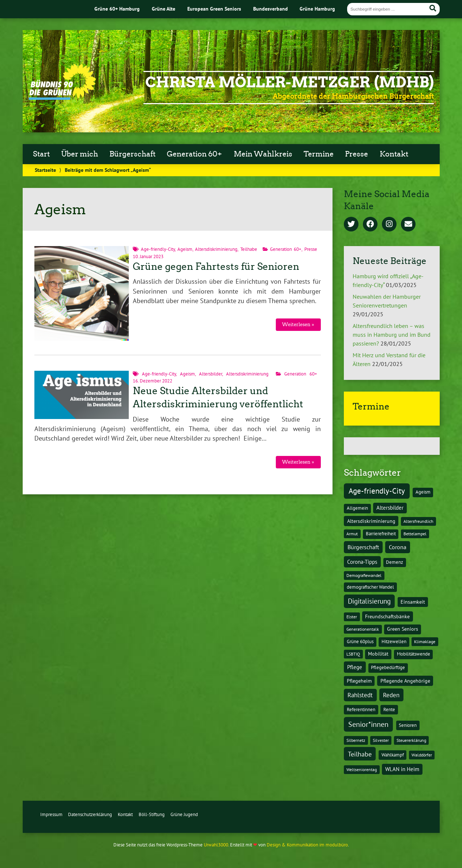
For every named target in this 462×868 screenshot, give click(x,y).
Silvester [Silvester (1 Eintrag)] (381, 740)
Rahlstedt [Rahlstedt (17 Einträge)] (360, 695)
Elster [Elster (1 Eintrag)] (352, 617)
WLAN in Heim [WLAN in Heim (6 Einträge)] (402, 769)
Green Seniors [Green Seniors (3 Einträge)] (403, 629)
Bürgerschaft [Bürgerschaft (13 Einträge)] (363, 547)
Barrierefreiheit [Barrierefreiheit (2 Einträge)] (381, 534)
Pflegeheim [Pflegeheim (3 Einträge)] (359, 681)
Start (41, 154)
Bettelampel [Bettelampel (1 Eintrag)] (415, 534)
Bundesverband (271, 9)
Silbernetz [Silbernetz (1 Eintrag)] (356, 740)
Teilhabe (249, 249)
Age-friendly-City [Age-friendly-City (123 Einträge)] (377, 491)
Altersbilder (211, 374)
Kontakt (394, 154)
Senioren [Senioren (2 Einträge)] (408, 725)
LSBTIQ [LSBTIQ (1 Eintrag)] (353, 654)
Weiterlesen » (298, 324)
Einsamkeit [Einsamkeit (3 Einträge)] (413, 602)
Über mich (80, 154)
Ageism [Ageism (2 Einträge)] (423, 492)
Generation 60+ (194, 154)
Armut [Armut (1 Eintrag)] (352, 534)
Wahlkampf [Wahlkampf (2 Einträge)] (393, 755)
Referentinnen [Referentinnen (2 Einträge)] (361, 710)
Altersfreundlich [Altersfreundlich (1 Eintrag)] (418, 521)
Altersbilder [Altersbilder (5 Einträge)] (390, 508)
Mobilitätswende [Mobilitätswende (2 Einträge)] (414, 654)
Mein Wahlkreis (263, 154)
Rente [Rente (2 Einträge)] (389, 710)
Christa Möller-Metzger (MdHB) (290, 82)
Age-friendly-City (158, 249)
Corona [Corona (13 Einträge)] (398, 547)
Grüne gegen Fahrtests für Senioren (216, 267)
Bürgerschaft (132, 154)
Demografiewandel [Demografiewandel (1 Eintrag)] (364, 575)
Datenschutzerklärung (90, 814)
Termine (319, 154)
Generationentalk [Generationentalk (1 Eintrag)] (363, 629)
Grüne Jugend (184, 814)
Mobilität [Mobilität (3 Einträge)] (378, 654)
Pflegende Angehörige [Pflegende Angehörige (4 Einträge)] (405, 681)
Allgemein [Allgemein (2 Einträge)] (357, 508)
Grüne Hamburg (317, 9)
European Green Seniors (214, 9)
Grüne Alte (164, 9)
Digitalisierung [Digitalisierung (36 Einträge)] (369, 601)
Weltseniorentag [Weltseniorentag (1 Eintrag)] (362, 769)
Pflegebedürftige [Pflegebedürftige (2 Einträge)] (388, 667)
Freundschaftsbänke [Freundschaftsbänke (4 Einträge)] (387, 616)
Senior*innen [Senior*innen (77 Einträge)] (368, 724)
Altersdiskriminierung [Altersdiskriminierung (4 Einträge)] (371, 521)
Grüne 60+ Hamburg (117, 9)
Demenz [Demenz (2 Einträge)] (395, 562)
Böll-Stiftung (152, 814)
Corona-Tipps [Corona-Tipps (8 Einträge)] (362, 562)
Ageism (185, 249)
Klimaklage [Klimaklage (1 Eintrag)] (425, 641)
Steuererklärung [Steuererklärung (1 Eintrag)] (411, 740)
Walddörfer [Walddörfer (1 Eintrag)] (422, 755)
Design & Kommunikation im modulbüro (307, 845)
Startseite (45, 170)
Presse (356, 154)
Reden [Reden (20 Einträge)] (391, 695)
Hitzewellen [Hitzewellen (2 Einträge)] (394, 641)
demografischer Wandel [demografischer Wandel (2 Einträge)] (370, 587)
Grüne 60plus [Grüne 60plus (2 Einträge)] (360, 641)
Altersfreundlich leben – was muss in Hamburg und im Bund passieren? (392, 335)
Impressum (51, 814)
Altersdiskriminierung (216, 249)
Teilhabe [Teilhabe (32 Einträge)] (360, 754)
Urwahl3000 (216, 845)
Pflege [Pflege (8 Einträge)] (355, 667)
